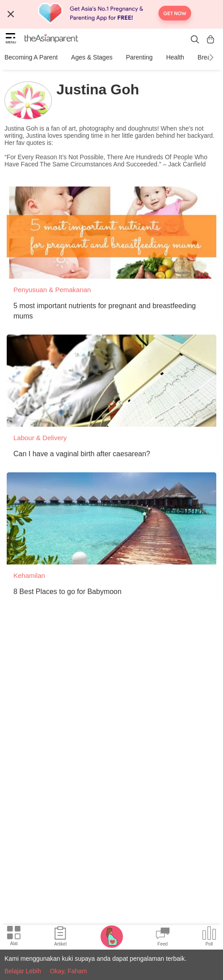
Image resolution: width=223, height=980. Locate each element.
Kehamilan (29, 575)
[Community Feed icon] (163, 938)
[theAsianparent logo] (51, 39)
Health (175, 57)
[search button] (195, 39)
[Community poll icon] (209, 938)
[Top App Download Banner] (111, 14)
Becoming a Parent (31, 57)
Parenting (139, 57)
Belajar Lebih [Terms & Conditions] (23, 971)
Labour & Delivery (40, 438)
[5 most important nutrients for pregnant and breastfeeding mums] (111, 233)
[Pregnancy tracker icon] (112, 936)
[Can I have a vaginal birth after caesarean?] (111, 381)
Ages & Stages (92, 57)
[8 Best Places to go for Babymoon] (111, 518)
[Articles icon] (60, 938)
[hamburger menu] (11, 39)
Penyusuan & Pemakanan (52, 290)
